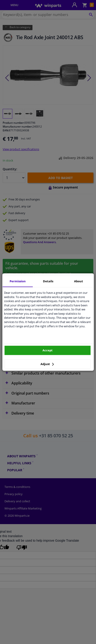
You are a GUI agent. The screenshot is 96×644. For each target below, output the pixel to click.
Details (48, 281)
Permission (18, 281)
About (79, 281)
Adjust (47, 364)
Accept (48, 350)
